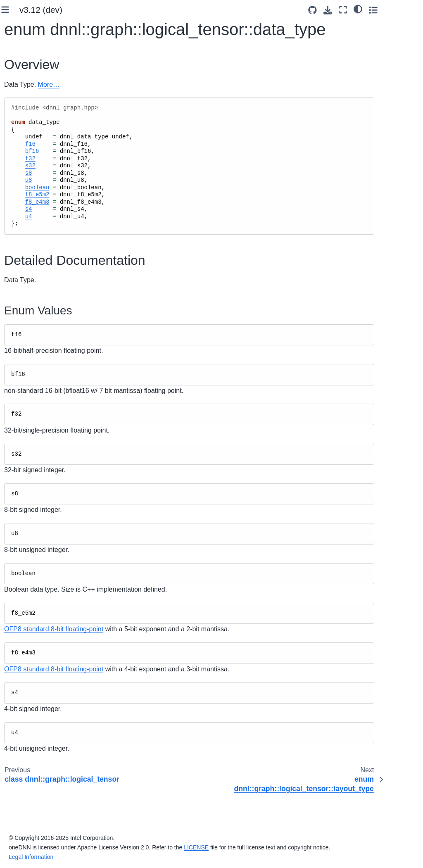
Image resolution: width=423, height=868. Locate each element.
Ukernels (23, 257)
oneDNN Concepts (36, 158)
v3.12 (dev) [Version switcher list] (135, 10)
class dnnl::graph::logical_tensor (54, 530)
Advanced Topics (33, 244)
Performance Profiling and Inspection (28, 221)
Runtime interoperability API (43, 724)
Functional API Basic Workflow (38, 119)
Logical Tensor (45, 409)
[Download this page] (363, 10)
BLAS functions (38, 344)
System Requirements (40, 27)
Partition (35, 580)
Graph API (32, 370)
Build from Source (34, 40)
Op (28, 566)
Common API (35, 357)
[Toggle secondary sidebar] (409, 10)
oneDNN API (28, 291)
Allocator (36, 383)
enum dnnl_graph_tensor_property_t (54, 465)
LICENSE (278, 838)
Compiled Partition (37, 598)
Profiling (28, 331)
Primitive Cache (38, 317)
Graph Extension (33, 185)
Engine (33, 396)
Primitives (30, 304)
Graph (32, 616)
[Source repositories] (348, 10)
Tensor (33, 554)
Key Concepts (29, 101)
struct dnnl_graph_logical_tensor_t (53, 498)
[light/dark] (393, 9)
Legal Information (113, 857)
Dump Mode (40, 675)
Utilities (33, 688)
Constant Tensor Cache (42, 657)
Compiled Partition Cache (44, 634)
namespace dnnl (39, 816)
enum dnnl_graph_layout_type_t (54, 432)
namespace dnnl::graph (39, 752)
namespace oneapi (33, 834)
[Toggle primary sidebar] (99, 10)
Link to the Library (34, 67)
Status (32, 701)
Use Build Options (34, 53)
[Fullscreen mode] (379, 10)
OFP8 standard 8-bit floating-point (147, 648)
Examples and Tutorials (42, 197)
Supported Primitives (38, 171)
